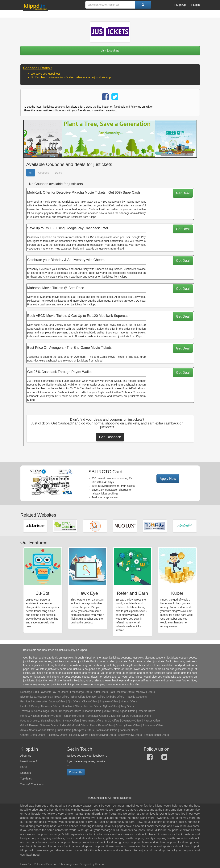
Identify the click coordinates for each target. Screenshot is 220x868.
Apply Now (168, 479)
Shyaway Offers (109, 701)
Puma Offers (64, 730)
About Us (26, 756)
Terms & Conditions (32, 784)
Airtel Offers (101, 692)
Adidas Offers (46, 730)
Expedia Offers (146, 711)
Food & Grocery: (30, 721)
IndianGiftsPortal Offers (74, 725)
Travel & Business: (32, 711)
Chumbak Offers (141, 716)
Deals (58, 173)
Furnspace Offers (96, 716)
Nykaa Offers (111, 706)
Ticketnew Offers (57, 735)
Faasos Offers (152, 721)
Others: (25, 735)
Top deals (26, 779)
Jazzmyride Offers (107, 730)
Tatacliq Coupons (136, 697)
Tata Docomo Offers (122, 692)
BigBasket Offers (51, 721)
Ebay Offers (78, 697)
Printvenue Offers (153, 725)
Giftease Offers (49, 725)
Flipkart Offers (61, 697)
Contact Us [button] (76, 772)
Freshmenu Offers (92, 721)
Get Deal (183, 193)
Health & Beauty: (30, 706)
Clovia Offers (90, 701)
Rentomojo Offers (73, 716)
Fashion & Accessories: (34, 701)
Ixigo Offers (50, 711)
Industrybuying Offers (103, 735)
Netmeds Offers (50, 706)
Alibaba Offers (116, 697)
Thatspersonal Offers (156, 735)
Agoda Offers (127, 711)
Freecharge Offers (81, 692)
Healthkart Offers (72, 706)
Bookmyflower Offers (128, 725)
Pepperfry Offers (51, 716)
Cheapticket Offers (70, 711)
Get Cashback (110, 437)
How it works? (29, 761)
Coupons (44, 173)
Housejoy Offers (79, 735)
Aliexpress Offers (84, 730)
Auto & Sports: (29, 730)
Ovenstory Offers (132, 721)
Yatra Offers (110, 711)
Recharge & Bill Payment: (36, 692)
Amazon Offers (96, 697)
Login (195, 5)
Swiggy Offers (71, 721)
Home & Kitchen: (30, 716)
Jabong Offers (57, 701)
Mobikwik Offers (145, 692)
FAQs (24, 767)
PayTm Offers (60, 692)
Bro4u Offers (37, 735)
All (31, 173)
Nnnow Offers (129, 701)
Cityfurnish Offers (119, 716)
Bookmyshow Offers (130, 735)
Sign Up (180, 5)
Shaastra (26, 773)
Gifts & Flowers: (30, 725)
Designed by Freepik (92, 864)
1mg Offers (127, 706)
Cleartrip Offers (92, 711)
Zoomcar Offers (129, 730)
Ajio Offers (74, 701)
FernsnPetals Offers (102, 725)
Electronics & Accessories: (36, 697)
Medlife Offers (93, 706)
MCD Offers (112, 721)
